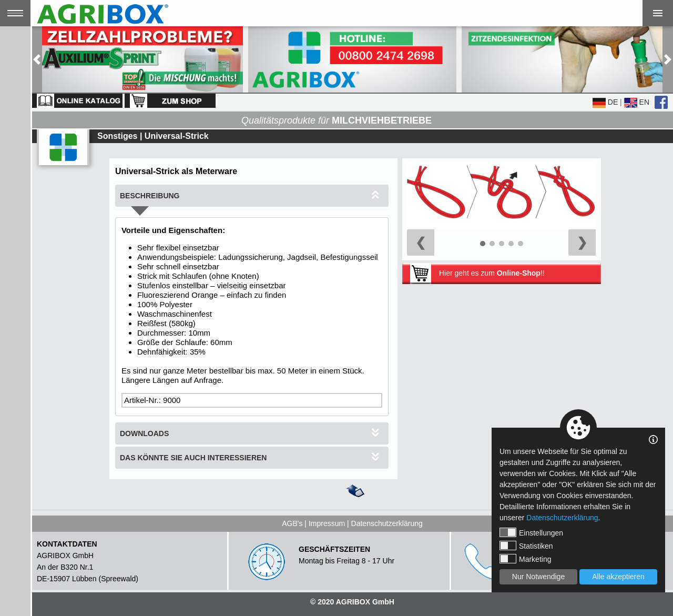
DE (605, 102)
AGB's (292, 523)
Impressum (327, 523)
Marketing (525, 559)
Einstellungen (531, 532)
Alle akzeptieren (618, 577)
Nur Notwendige (538, 577)
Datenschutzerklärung (387, 523)
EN (637, 102)
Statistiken (526, 546)
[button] (37, 59)
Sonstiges (117, 136)
